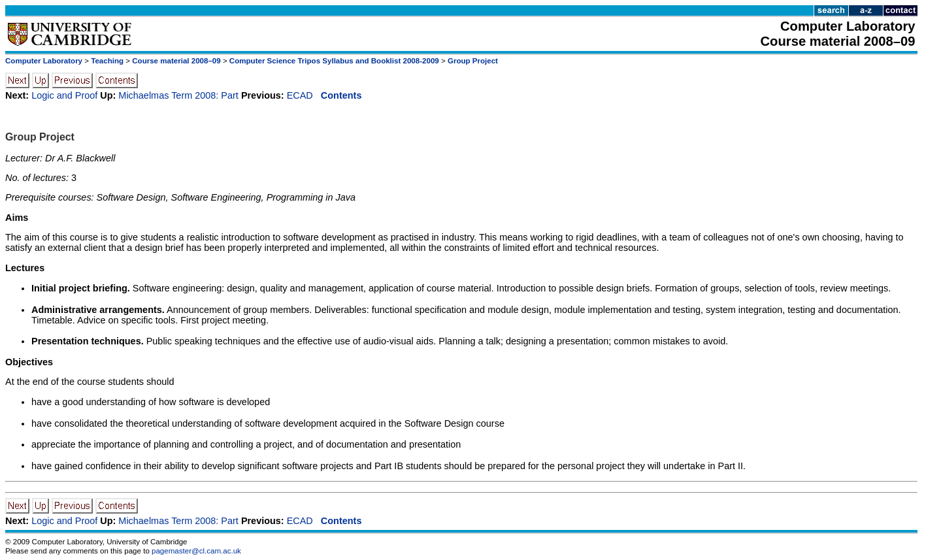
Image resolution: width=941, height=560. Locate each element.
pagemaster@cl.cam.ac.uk (196, 551)
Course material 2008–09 (176, 61)
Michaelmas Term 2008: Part (178, 95)
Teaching (107, 61)
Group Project (473, 61)
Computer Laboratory (44, 61)
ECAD (300, 95)
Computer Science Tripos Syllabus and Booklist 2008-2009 (334, 61)
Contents (341, 95)
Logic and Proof (64, 95)
